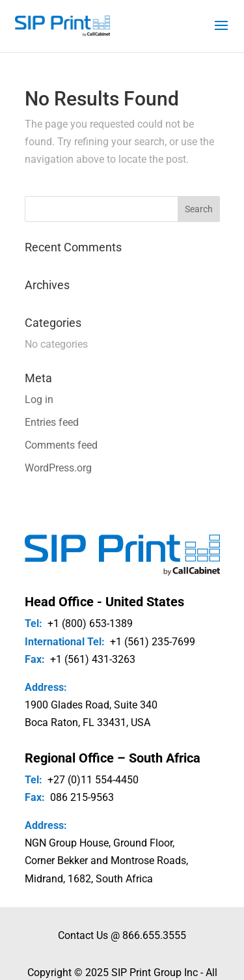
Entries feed (52, 422)
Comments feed (61, 445)
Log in (39, 399)
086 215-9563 (82, 797)
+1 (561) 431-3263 (93, 659)
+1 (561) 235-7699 (153, 642)
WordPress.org (58, 468)
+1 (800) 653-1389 (90, 623)
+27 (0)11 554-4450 (93, 780)
